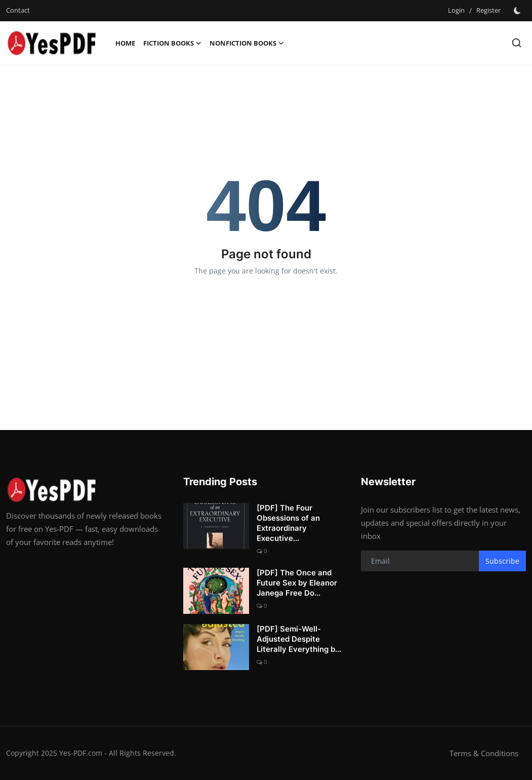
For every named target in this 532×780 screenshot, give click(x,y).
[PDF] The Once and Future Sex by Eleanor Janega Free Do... (297, 583)
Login (456, 10)
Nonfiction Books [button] (247, 43)
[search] (517, 43)
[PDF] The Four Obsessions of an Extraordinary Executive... (288, 523)
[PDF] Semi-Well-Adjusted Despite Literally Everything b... (299, 639)
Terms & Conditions (484, 753)
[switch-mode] (518, 11)
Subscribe (502, 561)
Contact (18, 10)
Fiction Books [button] (172, 43)
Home (125, 43)
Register (488, 10)
